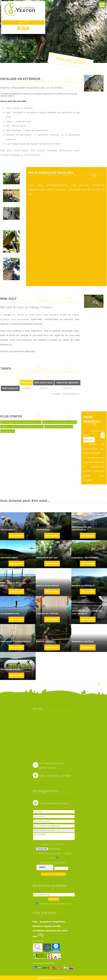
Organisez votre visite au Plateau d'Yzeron (22, 427)
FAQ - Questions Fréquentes (49, 922)
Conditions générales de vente (50, 931)
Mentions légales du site (47, 926)
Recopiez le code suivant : (53, 862)
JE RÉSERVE (94, 438)
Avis (38, 936)
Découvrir (16, 536)
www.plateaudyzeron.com (50, 978)
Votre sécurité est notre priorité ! (60, 422)
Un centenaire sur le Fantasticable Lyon (21, 422)
